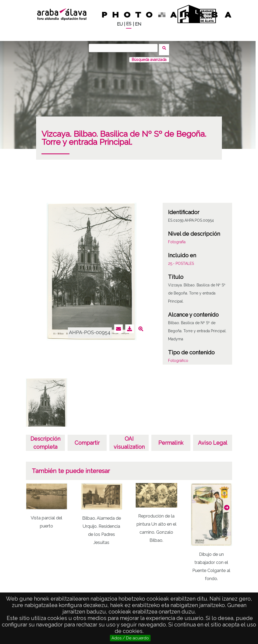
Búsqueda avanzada (149, 56)
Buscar (166, 48)
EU (120, 24)
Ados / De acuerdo (130, 638)
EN (138, 24)
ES (129, 24)
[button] (227, 504)
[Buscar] (125, 48)
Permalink (171, 440)
